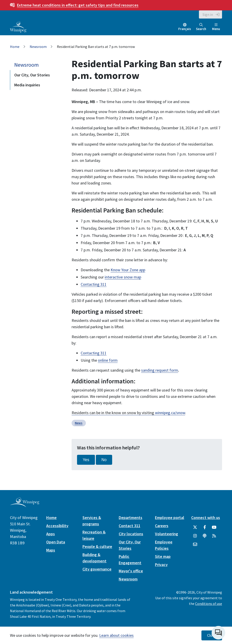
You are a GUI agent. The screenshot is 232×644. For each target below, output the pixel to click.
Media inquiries (27, 85)
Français (185, 29)
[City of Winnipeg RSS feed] (214, 536)
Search (201, 27)
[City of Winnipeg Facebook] (205, 527)
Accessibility (57, 526)
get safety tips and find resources (78, 5)
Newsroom (38, 47)
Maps (51, 550)
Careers (162, 526)
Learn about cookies (116, 635)
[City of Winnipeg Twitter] (195, 527)
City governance (97, 569)
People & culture (97, 546)
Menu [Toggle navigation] (216, 27)
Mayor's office (131, 571)
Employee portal (170, 518)
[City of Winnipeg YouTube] (214, 527)
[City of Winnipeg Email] (195, 545)
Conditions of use (209, 604)
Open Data (56, 542)
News (79, 423)
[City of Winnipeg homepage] (25, 506)
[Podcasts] (205, 536)
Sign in (208, 14)
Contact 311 (129, 526)
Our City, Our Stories (32, 75)
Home (15, 47)
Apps (51, 534)
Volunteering (167, 534)
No (104, 460)
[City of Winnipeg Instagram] (195, 536)
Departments (130, 518)
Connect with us (206, 518)
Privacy (161, 565)
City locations (131, 534)
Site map (163, 556)
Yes (86, 460)
